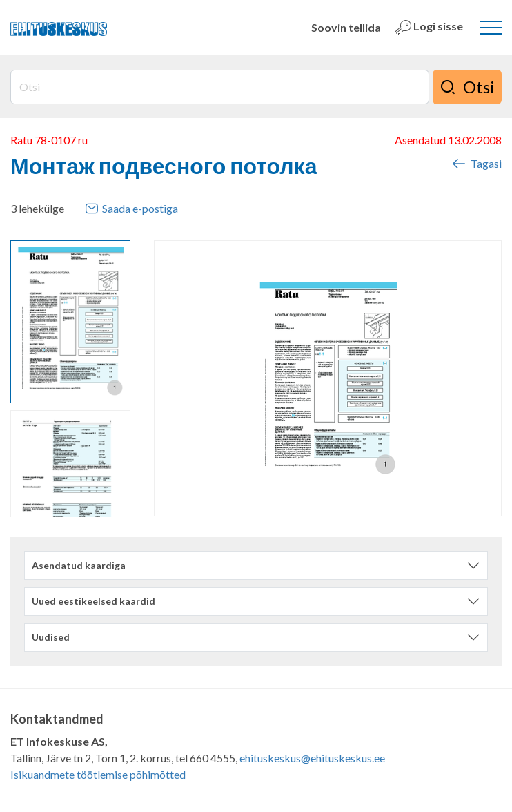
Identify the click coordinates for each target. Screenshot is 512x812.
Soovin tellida (346, 27)
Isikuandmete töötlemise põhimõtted (98, 774)
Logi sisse (429, 28)
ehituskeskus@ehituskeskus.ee (312, 758)
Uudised (51, 637)
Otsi (467, 87)
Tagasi (476, 164)
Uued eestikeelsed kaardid (93, 601)
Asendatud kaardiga (79, 565)
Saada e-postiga (131, 209)
